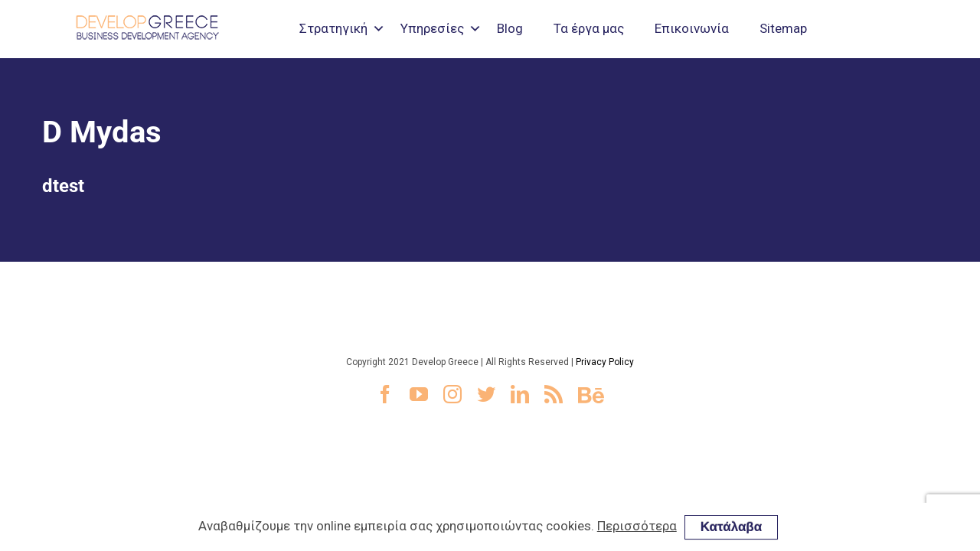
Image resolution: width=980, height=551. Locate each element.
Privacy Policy (605, 362)
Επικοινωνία (692, 28)
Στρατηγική (333, 28)
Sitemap (783, 28)
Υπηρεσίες (432, 28)
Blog (510, 28)
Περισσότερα (637, 526)
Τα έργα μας (589, 28)
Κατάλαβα (731, 527)
